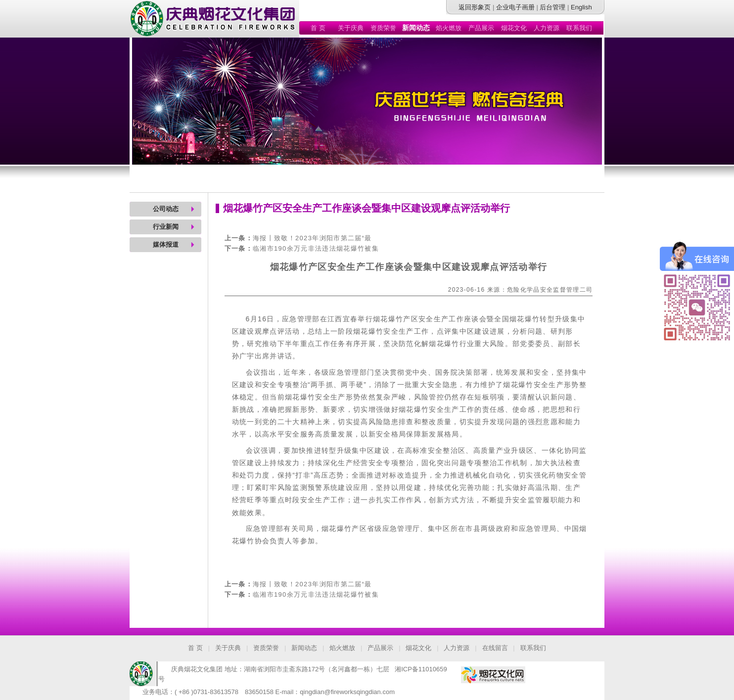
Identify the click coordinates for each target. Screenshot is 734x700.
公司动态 (166, 209)
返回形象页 (475, 7)
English (581, 7)
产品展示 (481, 28)
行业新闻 (166, 227)
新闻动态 (304, 648)
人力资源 (547, 28)
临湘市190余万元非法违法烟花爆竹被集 (316, 248)
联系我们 (579, 28)
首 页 (318, 28)
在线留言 (495, 648)
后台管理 (552, 7)
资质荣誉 (383, 28)
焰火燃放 (449, 28)
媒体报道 (166, 244)
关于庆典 (351, 28)
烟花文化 (514, 28)
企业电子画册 (515, 7)
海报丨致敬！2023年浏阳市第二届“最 (312, 238)
